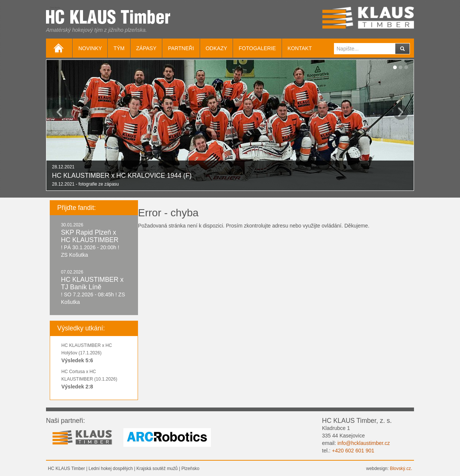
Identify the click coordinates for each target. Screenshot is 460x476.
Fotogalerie (257, 48)
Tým (119, 48)
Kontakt (300, 48)
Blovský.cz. (401, 469)
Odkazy (217, 48)
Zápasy (146, 48)
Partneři (181, 48)
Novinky (90, 48)
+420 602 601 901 (353, 451)
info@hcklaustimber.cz (364, 443)
